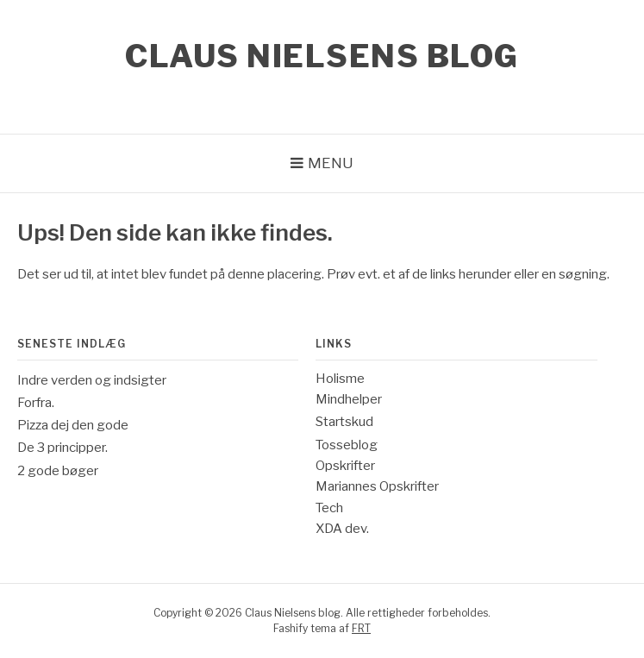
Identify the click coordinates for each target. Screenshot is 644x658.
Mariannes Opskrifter (377, 486)
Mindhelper (349, 399)
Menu (331, 163)
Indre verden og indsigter (92, 380)
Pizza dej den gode (73, 425)
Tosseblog (347, 445)
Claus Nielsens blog (322, 56)
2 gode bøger (58, 471)
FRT (361, 628)
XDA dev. (342, 529)
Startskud (344, 422)
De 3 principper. (63, 448)
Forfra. (36, 403)
